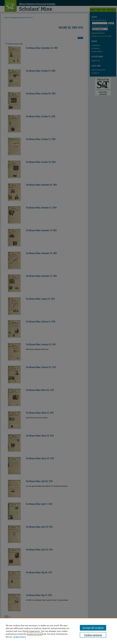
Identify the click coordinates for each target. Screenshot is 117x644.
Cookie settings (34, 634)
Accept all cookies (93, 628)
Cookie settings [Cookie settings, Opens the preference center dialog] (93, 635)
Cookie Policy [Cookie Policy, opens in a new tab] (20, 637)
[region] (58, 631)
